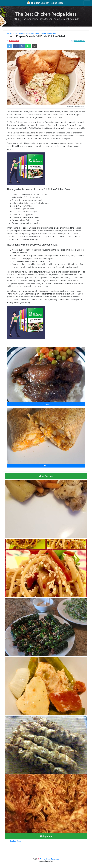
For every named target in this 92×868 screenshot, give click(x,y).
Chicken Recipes (17, 33)
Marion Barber (14, 41)
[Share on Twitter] (10, 46)
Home (9, 33)
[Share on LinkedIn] (22, 46)
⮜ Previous (46, 404)
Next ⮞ (46, 466)
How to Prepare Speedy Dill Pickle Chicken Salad (40, 33)
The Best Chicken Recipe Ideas (45, 3)
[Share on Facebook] (16, 46)
